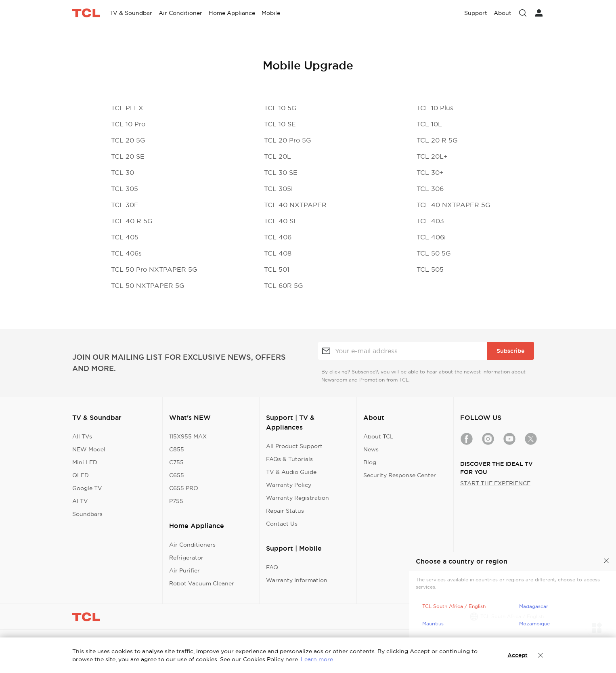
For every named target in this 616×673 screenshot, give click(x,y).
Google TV (87, 488)
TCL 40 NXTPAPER (295, 205)
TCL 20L (278, 156)
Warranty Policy (289, 485)
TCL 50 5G (434, 253)
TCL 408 (278, 253)
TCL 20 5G (128, 140)
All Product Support (294, 446)
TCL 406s (126, 253)
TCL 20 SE (128, 156)
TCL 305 (125, 189)
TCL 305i (278, 189)
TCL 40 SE (281, 221)
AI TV (80, 501)
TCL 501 (277, 269)
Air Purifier (184, 570)
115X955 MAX (188, 436)
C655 (177, 475)
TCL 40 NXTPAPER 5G (454, 205)
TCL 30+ (430, 172)
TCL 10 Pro (128, 124)
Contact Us (282, 524)
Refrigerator (186, 558)
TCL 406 (278, 237)
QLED (81, 475)
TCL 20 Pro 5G (288, 140)
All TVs (82, 436)
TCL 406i (431, 237)
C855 (177, 449)
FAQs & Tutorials (289, 459)
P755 (176, 501)
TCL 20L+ (432, 156)
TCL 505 (430, 269)
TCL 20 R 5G (437, 140)
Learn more (317, 659)
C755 (176, 462)
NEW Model (89, 449)
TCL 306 (430, 189)
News (371, 449)
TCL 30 (123, 172)
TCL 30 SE (281, 172)
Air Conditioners (192, 545)
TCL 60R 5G (284, 285)
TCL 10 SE (280, 124)
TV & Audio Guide (291, 472)
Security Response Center (400, 475)
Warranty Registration (298, 498)
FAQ (272, 567)
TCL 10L (429, 124)
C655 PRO (184, 488)
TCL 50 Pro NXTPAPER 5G (154, 269)
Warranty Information (297, 580)
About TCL (378, 436)
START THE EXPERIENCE (495, 483)
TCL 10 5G (280, 108)
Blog (370, 462)
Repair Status (285, 511)
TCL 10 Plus (435, 108)
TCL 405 (125, 237)
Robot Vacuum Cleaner (202, 583)
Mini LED (85, 462)
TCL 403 (430, 221)
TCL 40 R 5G (132, 221)
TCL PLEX (127, 108)
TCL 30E (125, 205)
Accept (518, 655)
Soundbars (87, 514)
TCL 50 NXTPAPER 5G (148, 285)
